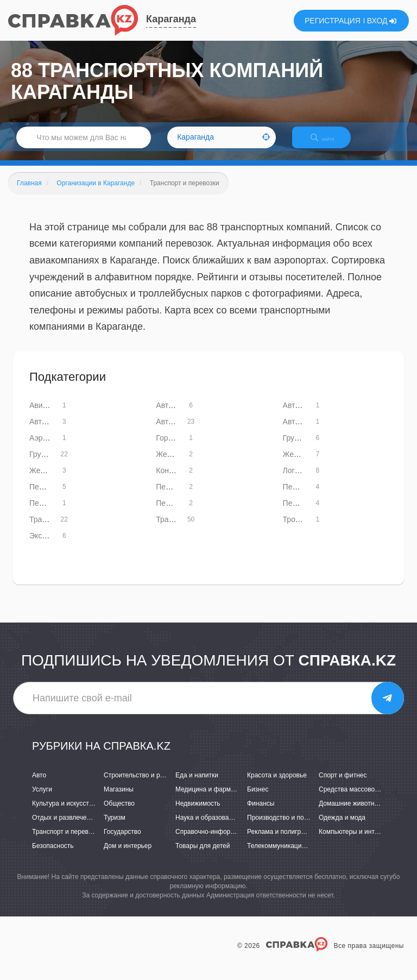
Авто (39, 784)
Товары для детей (203, 856)
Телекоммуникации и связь (288, 856)
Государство (122, 841)
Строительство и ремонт (141, 784)
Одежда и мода (342, 827)
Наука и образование (207, 827)
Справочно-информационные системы (234, 841)
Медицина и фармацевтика (217, 799)
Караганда (171, 19)
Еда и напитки (197, 784)
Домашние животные (351, 813)
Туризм (115, 827)
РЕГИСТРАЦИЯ (333, 21)
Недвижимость (198, 813)
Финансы (261, 813)
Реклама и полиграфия (282, 841)
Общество (119, 813)
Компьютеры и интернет (355, 841)
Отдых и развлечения (65, 827)
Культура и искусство (64, 813)
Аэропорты (49, 447)
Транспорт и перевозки (67, 841)
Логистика (301, 480)
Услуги (42, 799)
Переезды (301, 512)
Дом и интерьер (128, 856)
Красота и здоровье (277, 784)
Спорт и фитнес (343, 784)
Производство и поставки (285, 827)
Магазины (119, 799)
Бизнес (258, 799)
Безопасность (53, 856)
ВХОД (382, 21)
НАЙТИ (330, 144)
